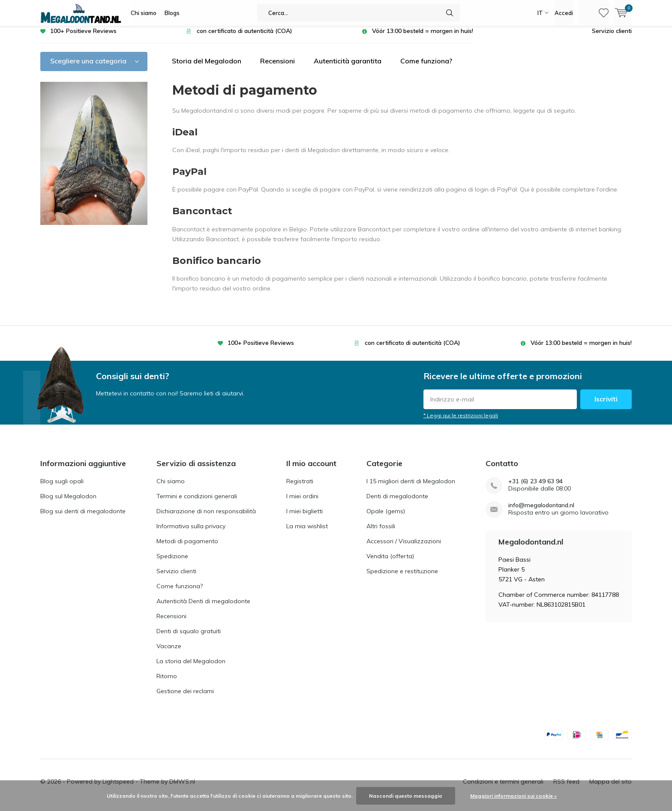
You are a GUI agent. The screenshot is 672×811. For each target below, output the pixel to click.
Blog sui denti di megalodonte (83, 518)
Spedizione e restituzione (402, 578)
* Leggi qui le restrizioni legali (461, 422)
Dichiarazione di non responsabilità (206, 518)
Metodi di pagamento (187, 548)
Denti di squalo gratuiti (189, 637)
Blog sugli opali (62, 488)
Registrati (300, 488)
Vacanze (169, 652)
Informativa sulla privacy (191, 533)
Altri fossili (381, 533)
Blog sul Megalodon (68, 503)
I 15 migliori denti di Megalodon (411, 488)
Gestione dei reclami (185, 697)
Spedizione (172, 563)
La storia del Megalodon (191, 667)
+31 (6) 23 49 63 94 (535, 488)
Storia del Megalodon (207, 67)
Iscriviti (606, 405)
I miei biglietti (304, 518)
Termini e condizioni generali (197, 503)
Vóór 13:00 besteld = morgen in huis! (423, 37)
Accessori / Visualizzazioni (404, 548)
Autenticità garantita (348, 67)
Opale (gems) (386, 518)
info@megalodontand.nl (541, 512)
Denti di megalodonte (397, 503)
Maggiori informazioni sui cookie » (513, 796)
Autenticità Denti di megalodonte (203, 608)
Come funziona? (426, 67)
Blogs (172, 13)
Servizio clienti (612, 37)
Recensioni (277, 67)
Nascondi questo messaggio (406, 796)
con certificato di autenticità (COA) (244, 37)
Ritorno (167, 682)
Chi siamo (144, 13)
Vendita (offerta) (390, 563)
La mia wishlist (307, 533)
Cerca (450, 13)
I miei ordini (302, 503)
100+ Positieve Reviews (83, 37)
